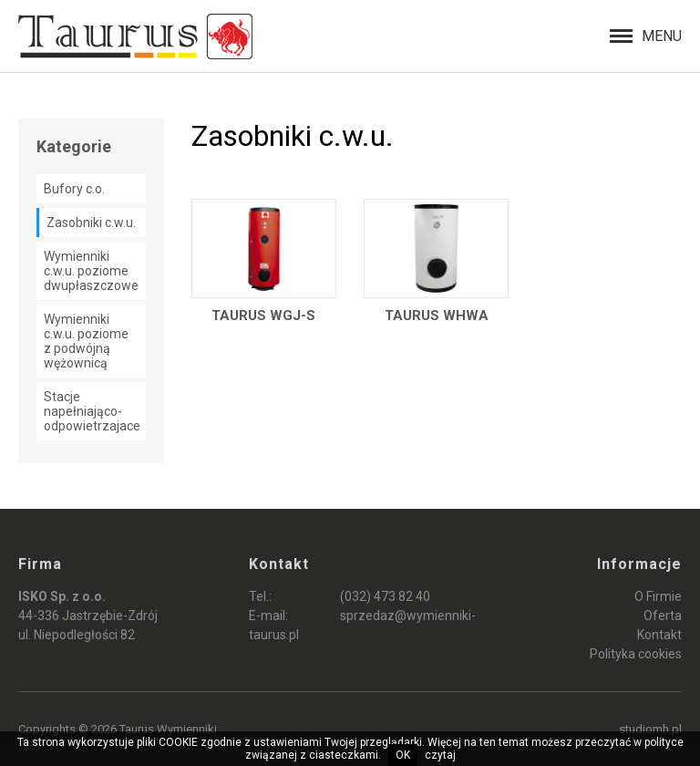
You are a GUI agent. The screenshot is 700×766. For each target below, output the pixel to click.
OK (403, 755)
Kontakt (659, 635)
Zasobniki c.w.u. (91, 223)
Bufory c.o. (74, 189)
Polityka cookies (636, 654)
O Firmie (658, 596)
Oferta (663, 616)
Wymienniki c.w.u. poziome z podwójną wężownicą (86, 341)
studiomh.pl (650, 729)
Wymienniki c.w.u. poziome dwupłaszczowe (91, 271)
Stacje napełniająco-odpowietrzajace (92, 411)
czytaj (440, 755)
